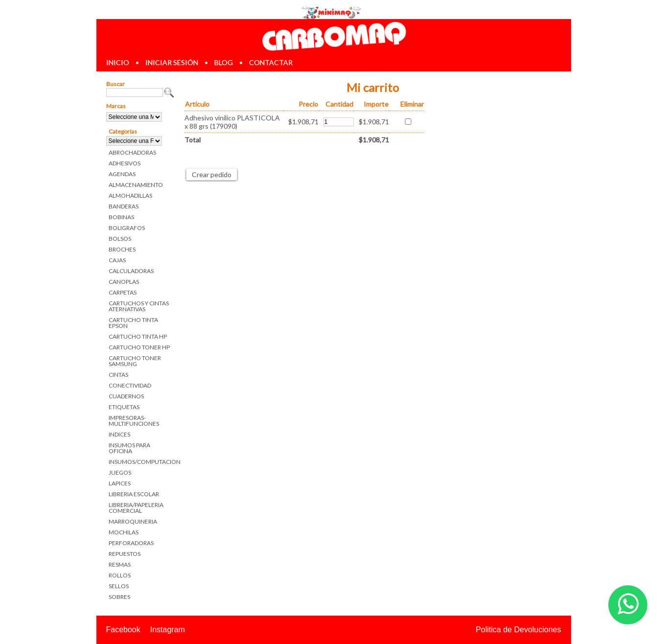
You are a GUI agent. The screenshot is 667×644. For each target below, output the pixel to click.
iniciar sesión (172, 62)
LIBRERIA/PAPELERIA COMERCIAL (136, 508)
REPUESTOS (125, 554)
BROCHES (122, 249)
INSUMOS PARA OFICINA (129, 448)
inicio (118, 62)
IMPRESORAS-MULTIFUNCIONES (134, 421)
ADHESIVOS (125, 163)
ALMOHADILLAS (130, 195)
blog (224, 62)
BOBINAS (121, 217)
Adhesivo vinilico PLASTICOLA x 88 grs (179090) (232, 122)
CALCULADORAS (131, 271)
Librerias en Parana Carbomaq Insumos (333, 36)
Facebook (123, 630)
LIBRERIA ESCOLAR (134, 494)
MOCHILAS (124, 532)
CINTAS (118, 375)
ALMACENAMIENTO (136, 185)
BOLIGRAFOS (127, 228)
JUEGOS (120, 472)
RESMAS (120, 564)
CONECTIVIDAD (130, 385)
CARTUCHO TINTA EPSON (133, 323)
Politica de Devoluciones (518, 630)
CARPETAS (123, 292)
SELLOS (119, 586)
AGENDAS (122, 174)
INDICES (119, 434)
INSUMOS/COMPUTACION (142, 462)
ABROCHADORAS (132, 152)
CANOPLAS (124, 282)
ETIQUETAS (124, 407)
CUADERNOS (126, 396)
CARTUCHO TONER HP (139, 347)
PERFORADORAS (131, 543)
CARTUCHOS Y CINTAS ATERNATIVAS (139, 306)
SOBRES (119, 597)
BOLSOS (120, 239)
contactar (271, 62)
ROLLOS (120, 575)
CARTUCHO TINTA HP (138, 336)
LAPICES (120, 483)
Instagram (168, 630)
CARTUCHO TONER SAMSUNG (135, 361)
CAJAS (117, 260)
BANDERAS (124, 206)
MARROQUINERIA (133, 521)
